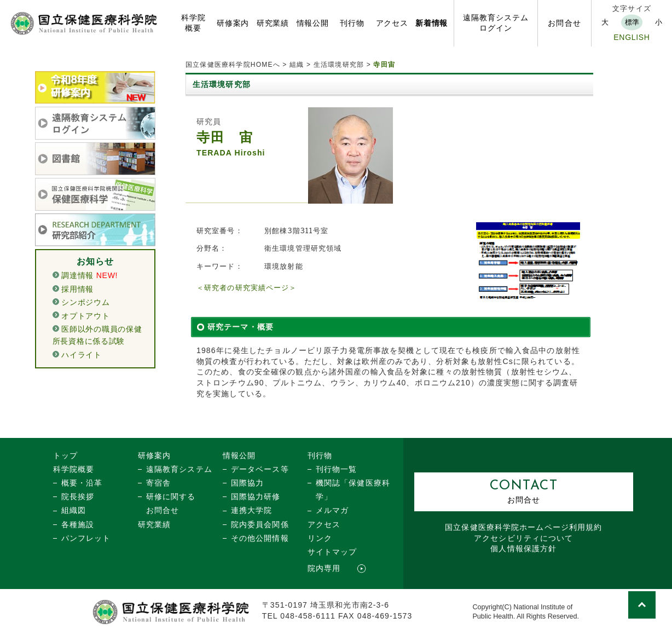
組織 (297, 65)
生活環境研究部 (339, 65)
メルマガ (332, 510)
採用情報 (77, 289)
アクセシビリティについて (523, 538)
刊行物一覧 (337, 469)
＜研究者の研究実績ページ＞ (247, 288)
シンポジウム (85, 302)
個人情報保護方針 (523, 549)
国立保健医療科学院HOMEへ (233, 65)
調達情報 (77, 275)
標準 (632, 22)
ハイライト (82, 355)
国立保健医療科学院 (523, 527)
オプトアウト (85, 316)
